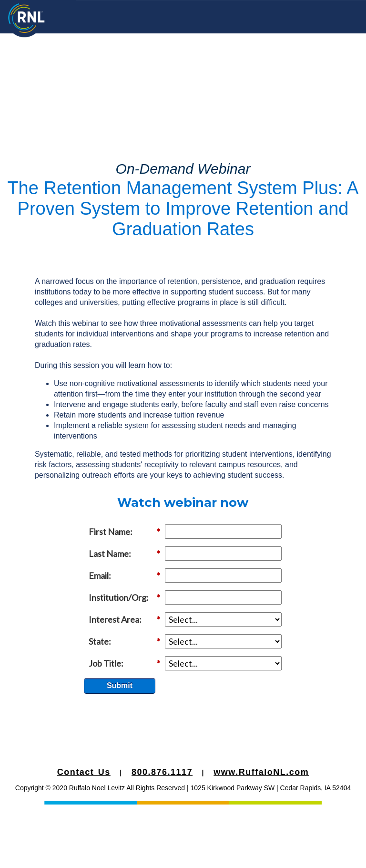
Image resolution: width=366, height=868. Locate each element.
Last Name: (124, 554)
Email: (124, 576)
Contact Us (84, 772)
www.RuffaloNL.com (261, 772)
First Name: (124, 532)
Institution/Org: (124, 598)
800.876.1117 (162, 772)
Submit (120, 685)
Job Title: (124, 664)
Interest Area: (124, 620)
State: (124, 642)
